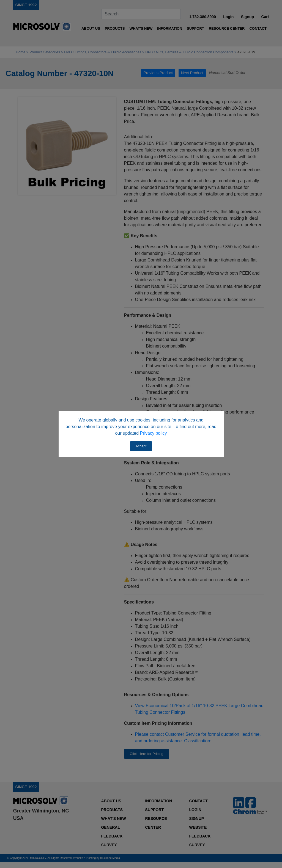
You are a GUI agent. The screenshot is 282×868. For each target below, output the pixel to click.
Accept (141, 446)
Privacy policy (154, 433)
